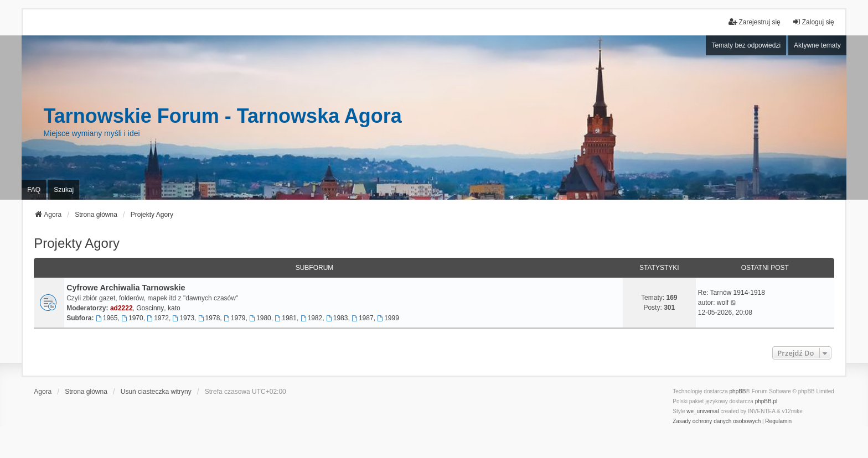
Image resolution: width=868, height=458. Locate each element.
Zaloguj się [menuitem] (813, 22)
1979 (235, 318)
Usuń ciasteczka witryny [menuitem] (156, 392)
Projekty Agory (77, 243)
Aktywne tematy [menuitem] (817, 45)
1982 (312, 318)
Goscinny (150, 308)
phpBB (738, 391)
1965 (107, 318)
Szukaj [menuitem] (64, 190)
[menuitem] (717, 421)
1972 (158, 318)
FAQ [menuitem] (34, 190)
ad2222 (122, 308)
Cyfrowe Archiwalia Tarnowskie (126, 288)
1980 (260, 318)
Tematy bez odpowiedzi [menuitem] (746, 45)
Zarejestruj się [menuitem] (754, 22)
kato (174, 308)
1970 (132, 318)
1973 (184, 318)
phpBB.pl (766, 401)
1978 (209, 318)
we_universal (702, 411)
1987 (363, 318)
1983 (337, 318)
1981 (286, 318)
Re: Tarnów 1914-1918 (732, 293)
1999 (388, 318)
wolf (723, 303)
